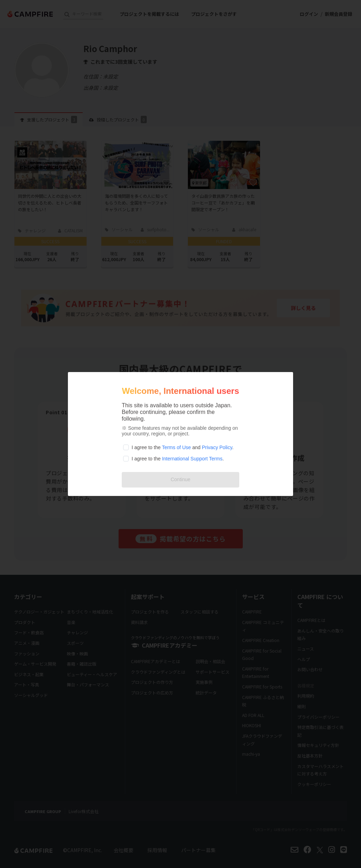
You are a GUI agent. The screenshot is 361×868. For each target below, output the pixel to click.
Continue (180, 479)
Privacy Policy (217, 447)
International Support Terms (192, 459)
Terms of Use (176, 447)
